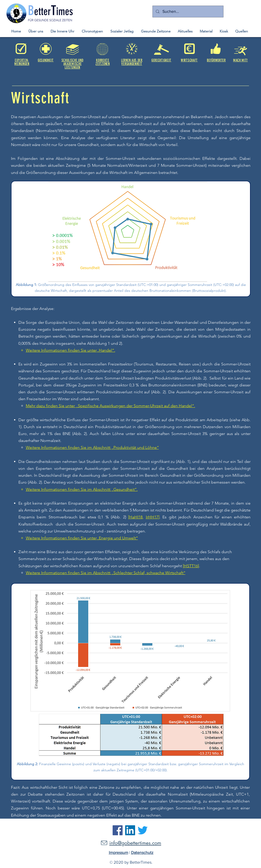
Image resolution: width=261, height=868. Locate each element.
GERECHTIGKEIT (161, 60)
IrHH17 (152, 517)
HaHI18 (136, 517)
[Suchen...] (187, 12)
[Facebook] (118, 830)
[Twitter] (143, 830)
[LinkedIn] (130, 830)
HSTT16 (191, 566)
